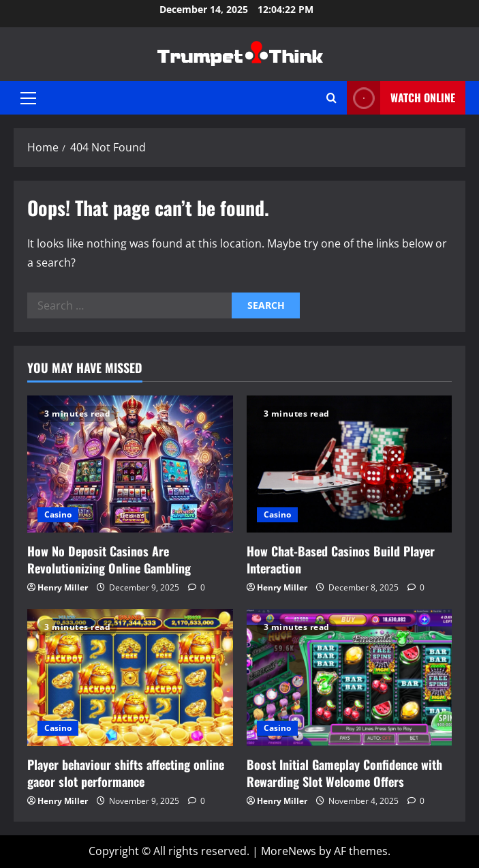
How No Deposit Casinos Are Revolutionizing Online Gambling (109, 559)
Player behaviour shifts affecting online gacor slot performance (126, 773)
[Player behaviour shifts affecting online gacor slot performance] (130, 677)
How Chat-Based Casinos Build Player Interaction (341, 559)
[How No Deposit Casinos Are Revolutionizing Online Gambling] (130, 464)
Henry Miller (63, 587)
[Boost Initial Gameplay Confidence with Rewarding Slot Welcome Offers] (350, 677)
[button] (28, 98)
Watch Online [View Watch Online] (401, 98)
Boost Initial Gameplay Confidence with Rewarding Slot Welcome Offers (344, 773)
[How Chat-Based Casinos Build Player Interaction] (350, 464)
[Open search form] (331, 98)
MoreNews (289, 851)
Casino (58, 514)
